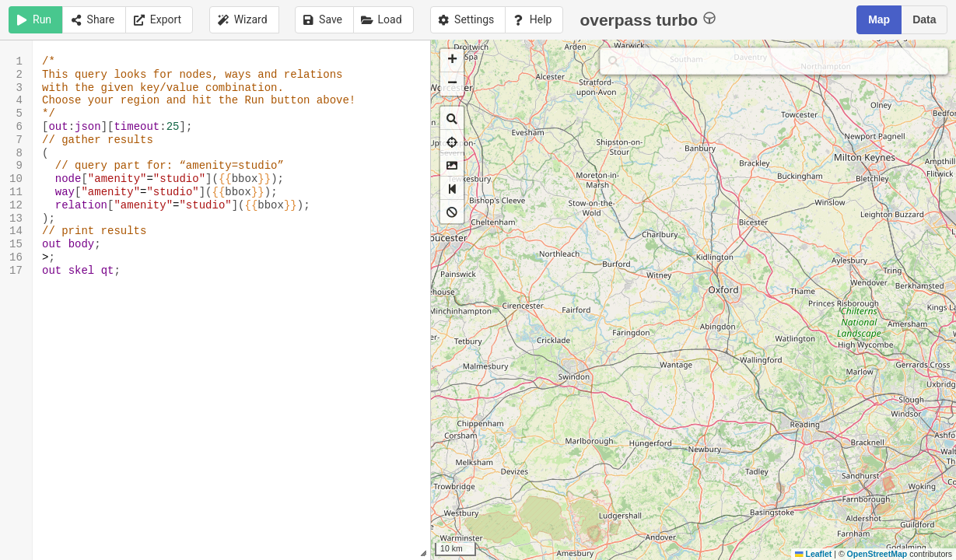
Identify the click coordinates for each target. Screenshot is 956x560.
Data (924, 19)
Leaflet (813, 554)
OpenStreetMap (877, 554)
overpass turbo (648, 19)
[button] (452, 61)
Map (879, 19)
